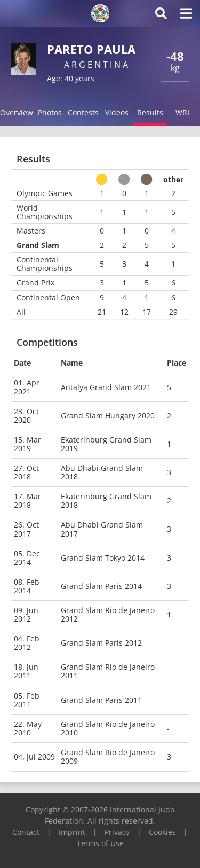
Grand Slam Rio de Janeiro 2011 (108, 671)
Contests (83, 113)
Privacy (117, 832)
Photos (50, 113)
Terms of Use (100, 843)
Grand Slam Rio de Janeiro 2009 (108, 757)
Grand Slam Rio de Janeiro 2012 (108, 614)
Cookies (162, 832)
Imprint (72, 832)
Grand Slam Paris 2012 (101, 643)
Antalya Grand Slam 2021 (106, 387)
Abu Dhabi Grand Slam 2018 (102, 472)
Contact (26, 832)
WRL (183, 113)
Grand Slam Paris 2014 (101, 586)
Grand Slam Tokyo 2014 (103, 558)
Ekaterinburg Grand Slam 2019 (106, 444)
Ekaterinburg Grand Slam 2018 (106, 501)
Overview (17, 113)
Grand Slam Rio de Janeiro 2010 (108, 728)
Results (150, 113)
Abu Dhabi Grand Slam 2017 (102, 529)
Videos (117, 113)
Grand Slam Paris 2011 (101, 700)
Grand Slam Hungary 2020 (108, 416)
